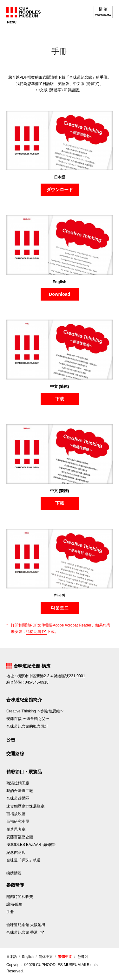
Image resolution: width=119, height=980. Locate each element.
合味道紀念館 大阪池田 (26, 925)
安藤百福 (28, 719)
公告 (11, 740)
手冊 (10, 912)
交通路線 (15, 754)
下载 (60, 399)
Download (60, 294)
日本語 (12, 957)
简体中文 (46, 957)
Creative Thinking (35, 711)
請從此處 (34, 632)
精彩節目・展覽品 (24, 772)
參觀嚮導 (15, 885)
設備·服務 (14, 904)
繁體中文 (65, 957)
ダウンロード (60, 190)
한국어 (83, 957)
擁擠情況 (14, 873)
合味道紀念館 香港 (23, 932)
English (28, 957)
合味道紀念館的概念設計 (27, 726)
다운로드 (60, 608)
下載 (60, 503)
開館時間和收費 (20, 897)
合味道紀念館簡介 (24, 700)
